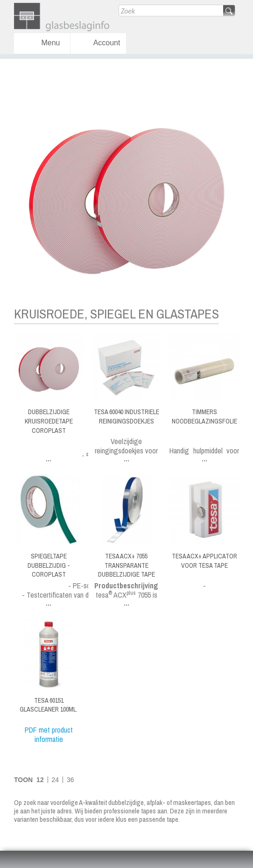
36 (70, 780)
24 (56, 780)
